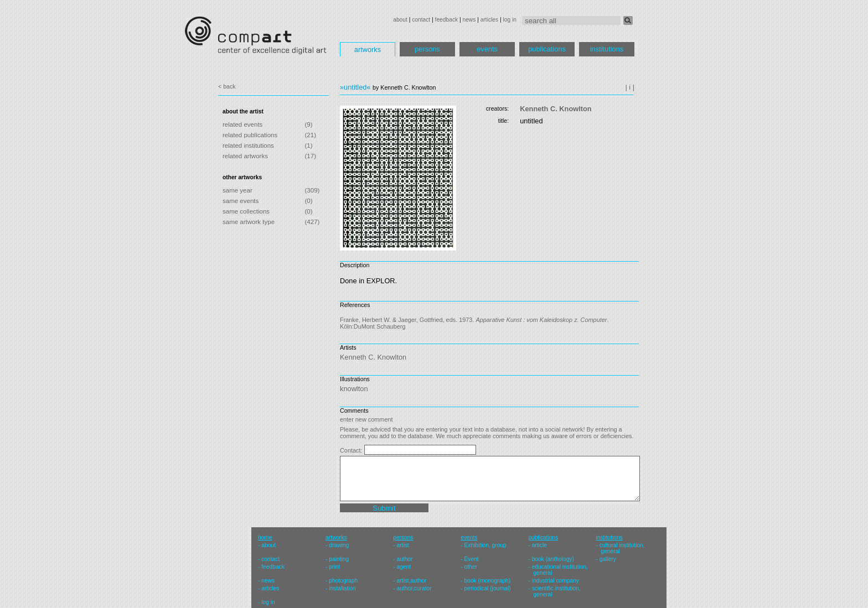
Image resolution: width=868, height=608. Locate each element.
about (400, 20)
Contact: (352, 450)
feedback (447, 20)
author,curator (414, 588)
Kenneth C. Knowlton (556, 109)
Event (472, 559)
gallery (608, 559)
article (539, 545)
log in (510, 20)
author (404, 559)
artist (402, 545)
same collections (246, 211)
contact (421, 20)
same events (241, 201)
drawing (339, 545)
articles (489, 20)
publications (547, 49)
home (265, 537)
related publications (250, 135)
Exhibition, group (485, 545)
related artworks (245, 156)
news (469, 20)
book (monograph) (488, 581)
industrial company (556, 581)
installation (342, 588)
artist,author (411, 581)
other (471, 567)
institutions (607, 49)
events (487, 49)
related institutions (248, 145)
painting (339, 559)
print (334, 567)
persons (427, 49)
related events (242, 124)
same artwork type (249, 222)
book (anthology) (553, 559)
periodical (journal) (488, 588)
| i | (630, 87)
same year (237, 190)
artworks (368, 50)
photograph (343, 581)
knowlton (354, 389)
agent (404, 567)
